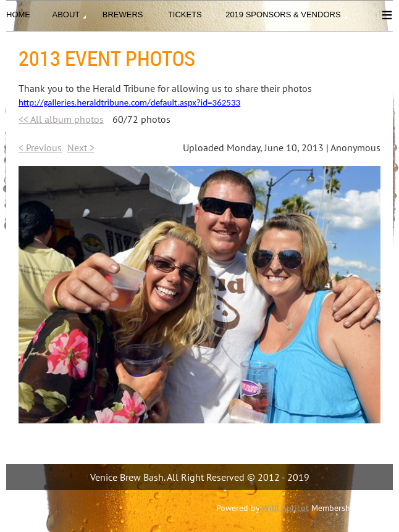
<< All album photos (61, 119)
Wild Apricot (285, 508)
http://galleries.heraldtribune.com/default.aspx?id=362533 (129, 102)
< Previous (40, 148)
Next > (81, 148)
